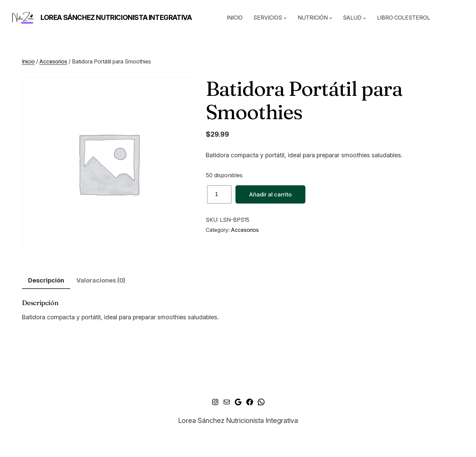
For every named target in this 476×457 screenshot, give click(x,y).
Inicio (28, 61)
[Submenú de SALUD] (365, 18)
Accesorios (53, 61)
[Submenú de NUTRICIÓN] (331, 18)
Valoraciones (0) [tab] (101, 280)
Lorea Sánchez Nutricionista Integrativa (116, 18)
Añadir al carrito (270, 194)
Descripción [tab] (46, 280)
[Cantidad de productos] (219, 194)
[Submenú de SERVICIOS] (285, 18)
